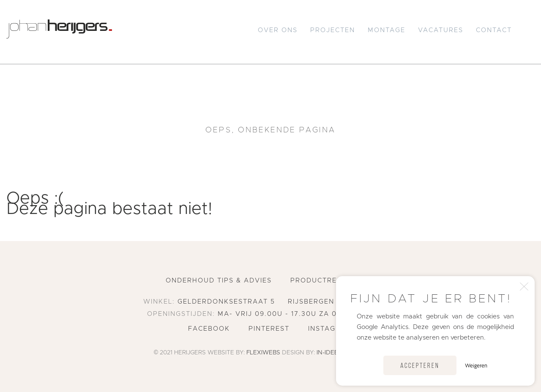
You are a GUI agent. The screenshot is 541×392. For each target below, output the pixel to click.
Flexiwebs (263, 353)
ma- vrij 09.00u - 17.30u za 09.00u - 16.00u (306, 314)
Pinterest (269, 329)
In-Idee (327, 353)
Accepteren (420, 366)
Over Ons (278, 30)
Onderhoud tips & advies (219, 281)
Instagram (330, 329)
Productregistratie (333, 281)
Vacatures (441, 30)
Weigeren (476, 365)
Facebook (209, 329)
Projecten (333, 30)
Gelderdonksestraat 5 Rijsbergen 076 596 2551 (287, 302)
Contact (494, 30)
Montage (387, 30)
